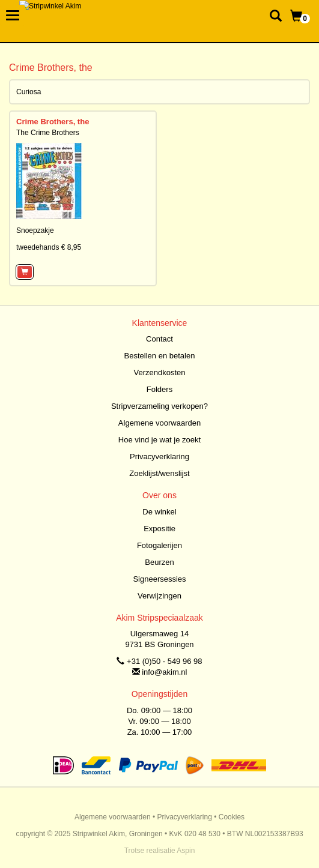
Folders (159, 389)
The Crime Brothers (48, 133)
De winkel (159, 512)
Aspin (186, 851)
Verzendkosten (159, 372)
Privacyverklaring (159, 457)
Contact (159, 339)
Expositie (159, 529)
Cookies (232, 817)
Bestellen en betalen (160, 356)
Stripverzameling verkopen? (159, 406)
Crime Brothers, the (53, 122)
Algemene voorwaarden (159, 423)
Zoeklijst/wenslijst (159, 473)
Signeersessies (159, 579)
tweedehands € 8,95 (49, 247)
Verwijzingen (159, 596)
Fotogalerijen (159, 545)
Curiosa (29, 92)
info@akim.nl (164, 672)
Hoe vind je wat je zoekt (159, 440)
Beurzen (159, 562)
